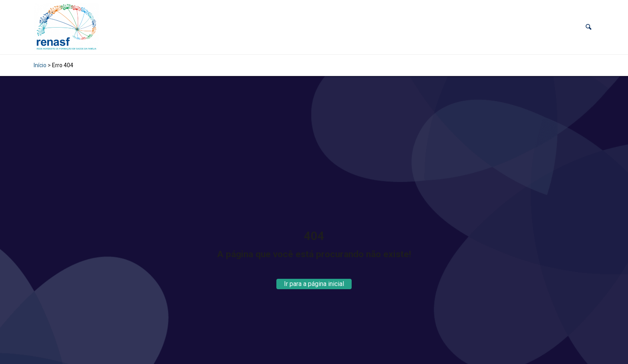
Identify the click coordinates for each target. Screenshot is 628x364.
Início (40, 65)
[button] (589, 27)
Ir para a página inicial (314, 284)
